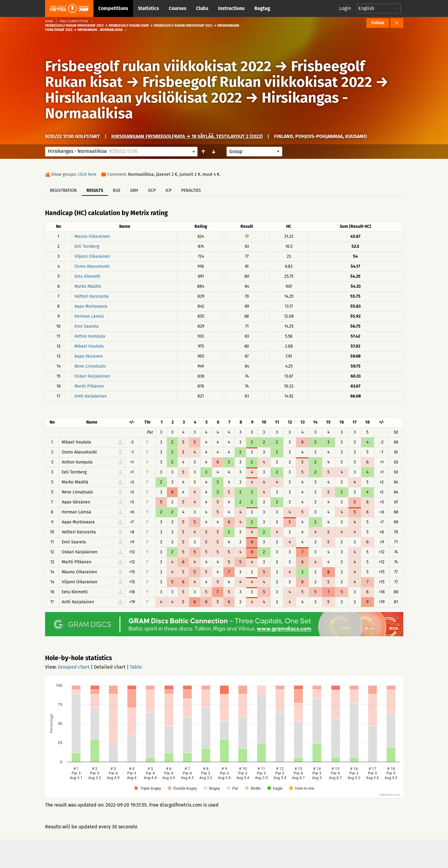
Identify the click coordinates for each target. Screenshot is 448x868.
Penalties (191, 190)
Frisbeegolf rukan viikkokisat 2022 (158, 66)
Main (49, 21)
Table (136, 667)
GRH (134, 190)
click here (87, 174)
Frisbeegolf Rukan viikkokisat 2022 (257, 82)
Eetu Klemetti (87, 276)
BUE (117, 190)
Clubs (202, 8)
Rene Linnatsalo (90, 366)
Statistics (149, 8)
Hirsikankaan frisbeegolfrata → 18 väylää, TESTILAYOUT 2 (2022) (187, 136)
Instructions (231, 8)
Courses (178, 8)
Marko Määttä (88, 286)
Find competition (74, 21)
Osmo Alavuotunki (92, 266)
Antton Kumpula (90, 336)
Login (345, 8)
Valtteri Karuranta (92, 296)
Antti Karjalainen (91, 396)
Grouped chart (74, 667)
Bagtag (262, 8)
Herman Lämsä (89, 316)
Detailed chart (110, 667)
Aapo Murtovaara (91, 306)
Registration (63, 190)
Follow (378, 23)
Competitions (113, 8)
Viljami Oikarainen (92, 256)
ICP (168, 190)
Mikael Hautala (89, 346)
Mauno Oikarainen (92, 236)
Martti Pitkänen (89, 386)
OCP (152, 190)
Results (95, 190)
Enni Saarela (87, 326)
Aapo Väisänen (89, 356)
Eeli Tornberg (87, 246)
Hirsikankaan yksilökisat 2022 (144, 98)
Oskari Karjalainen (92, 376)
